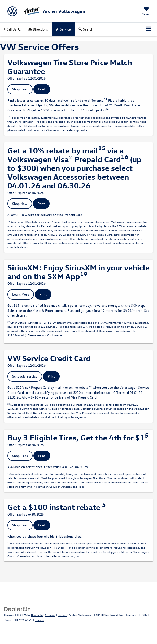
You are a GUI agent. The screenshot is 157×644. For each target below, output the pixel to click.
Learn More (21, 294)
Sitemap (50, 615)
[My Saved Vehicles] (146, 12)
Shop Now (20, 203)
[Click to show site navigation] (149, 29)
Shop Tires (20, 89)
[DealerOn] (18, 609)
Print (42, 89)
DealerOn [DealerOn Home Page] (37, 615)
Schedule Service (25, 376)
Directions (38, 29)
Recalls (39, 620)
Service (63, 29)
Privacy (62, 615)
